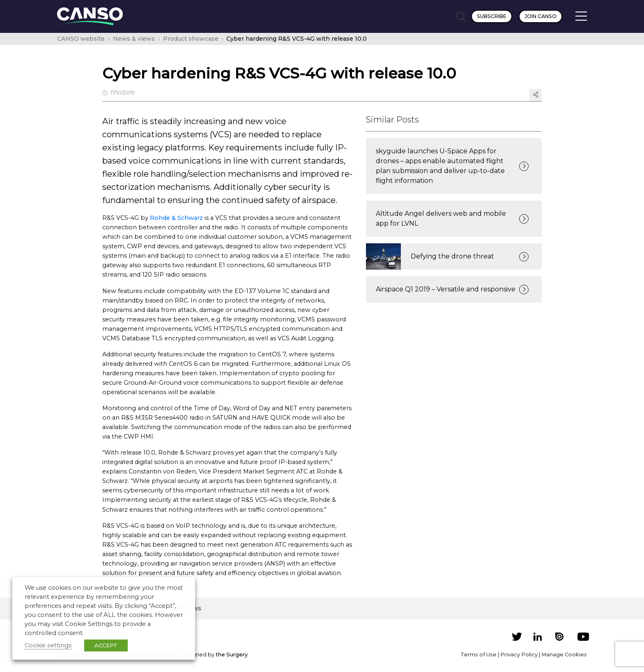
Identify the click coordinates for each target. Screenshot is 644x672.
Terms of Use (478, 654)
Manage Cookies (564, 654)
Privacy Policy (519, 654)
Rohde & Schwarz (176, 218)
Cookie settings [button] (48, 645)
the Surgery (232, 654)
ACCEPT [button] (106, 645)
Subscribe (492, 16)
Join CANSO (540, 16)
